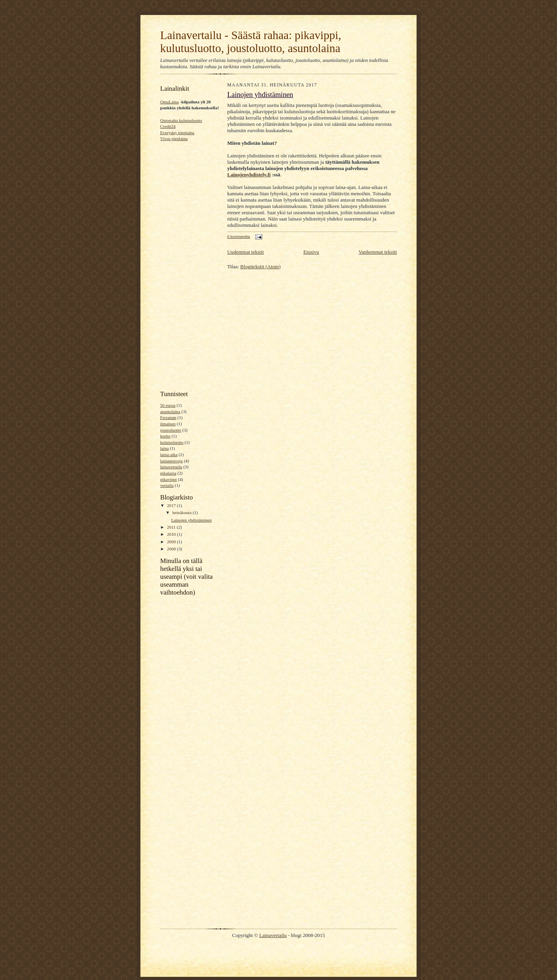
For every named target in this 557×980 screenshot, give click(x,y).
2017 (172, 505)
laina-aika (169, 454)
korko (165, 436)
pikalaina (168, 473)
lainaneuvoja (171, 461)
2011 (172, 527)
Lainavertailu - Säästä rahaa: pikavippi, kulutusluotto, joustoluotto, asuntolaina (251, 42)
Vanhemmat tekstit (378, 252)
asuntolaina (170, 411)
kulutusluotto (172, 442)
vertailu (167, 485)
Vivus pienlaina (174, 138)
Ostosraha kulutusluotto (181, 120)
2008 (172, 549)
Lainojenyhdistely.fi (249, 175)
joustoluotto (171, 430)
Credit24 (168, 126)
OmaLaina (169, 102)
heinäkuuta (183, 512)
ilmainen (168, 424)
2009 (172, 542)
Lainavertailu (273, 935)
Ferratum (168, 417)
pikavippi (168, 479)
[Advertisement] (184, 265)
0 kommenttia (239, 237)
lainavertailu (171, 467)
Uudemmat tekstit (246, 252)
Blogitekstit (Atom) (260, 267)
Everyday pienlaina (177, 133)
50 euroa (168, 405)
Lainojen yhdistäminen (192, 520)
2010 (172, 534)
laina (164, 448)
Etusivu (311, 252)
